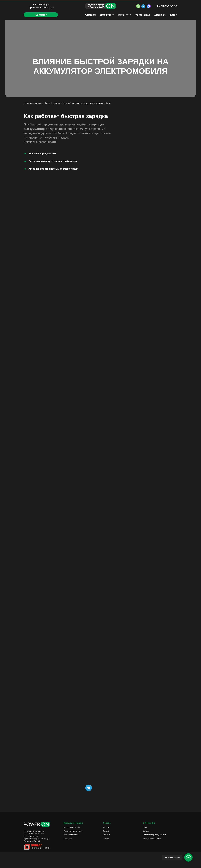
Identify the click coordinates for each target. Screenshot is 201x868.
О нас (145, 827)
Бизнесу (160, 15)
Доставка (107, 15)
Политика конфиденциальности (155, 835)
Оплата (91, 15)
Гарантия (125, 15)
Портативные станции (72, 827)
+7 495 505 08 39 (166, 6)
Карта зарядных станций (152, 839)
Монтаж (106, 839)
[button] (41, 15)
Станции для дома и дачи (73, 831)
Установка (143, 15)
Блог (173, 15)
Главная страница (33, 103)
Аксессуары (68, 839)
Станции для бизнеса (71, 835)
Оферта (146, 831)
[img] (112, 788)
